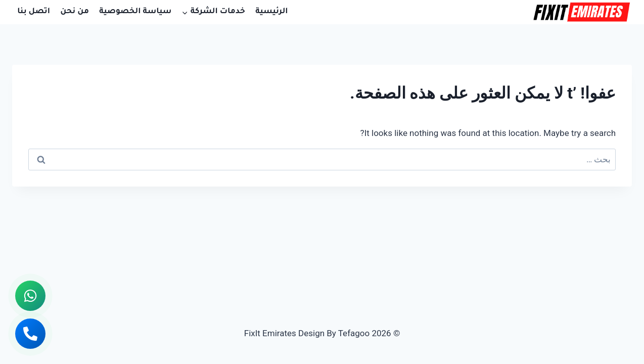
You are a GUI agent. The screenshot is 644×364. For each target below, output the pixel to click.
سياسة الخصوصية (135, 12)
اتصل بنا (34, 12)
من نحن (75, 12)
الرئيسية (271, 12)
